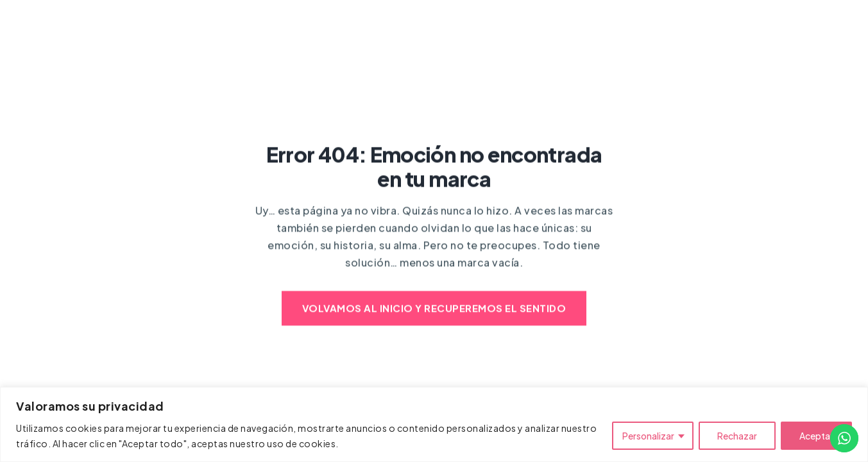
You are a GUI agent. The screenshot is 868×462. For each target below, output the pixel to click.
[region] (434, 424)
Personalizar (648, 436)
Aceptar (816, 436)
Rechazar (737, 436)
